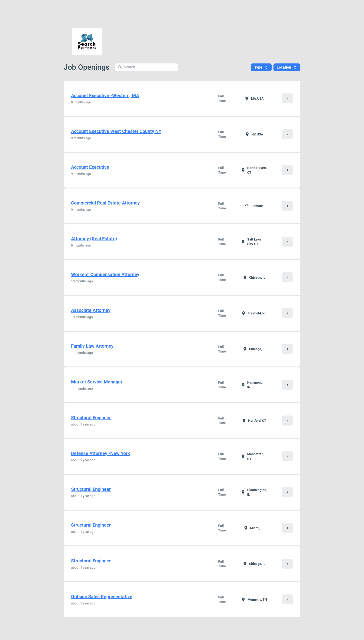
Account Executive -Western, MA (105, 96)
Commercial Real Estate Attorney (105, 203)
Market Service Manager (97, 382)
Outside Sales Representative (102, 597)
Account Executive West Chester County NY (116, 131)
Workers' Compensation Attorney (105, 274)
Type (261, 67)
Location (287, 67)
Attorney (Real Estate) (94, 239)
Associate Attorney (91, 310)
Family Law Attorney (92, 346)
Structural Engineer (91, 418)
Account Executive (90, 167)
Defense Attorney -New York (101, 453)
